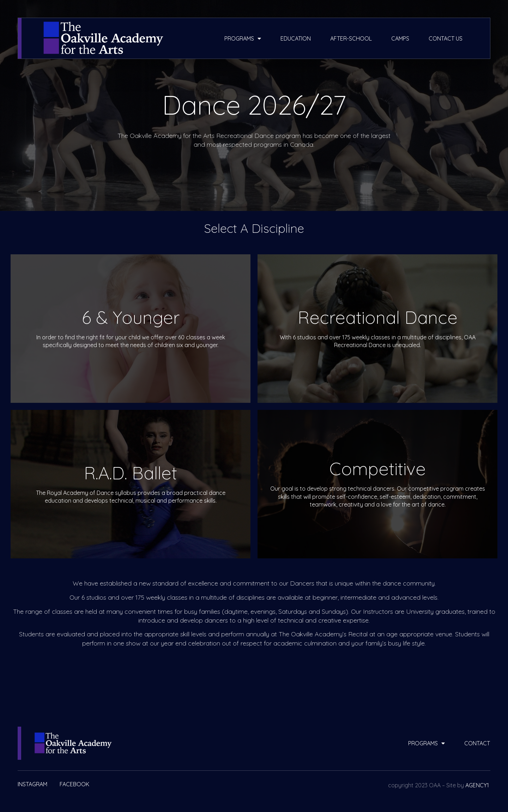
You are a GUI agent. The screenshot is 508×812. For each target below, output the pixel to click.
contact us (446, 38)
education (296, 38)
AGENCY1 (477, 785)
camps (400, 38)
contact (477, 743)
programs (243, 38)
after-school (351, 38)
